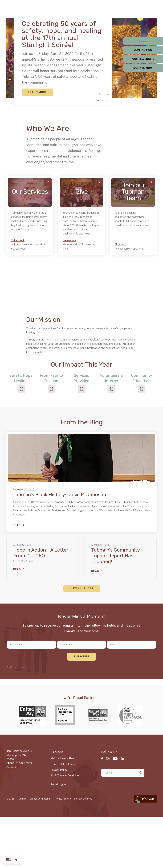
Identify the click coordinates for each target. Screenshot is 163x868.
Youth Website (143, 59)
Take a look (18, 240)
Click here (120, 245)
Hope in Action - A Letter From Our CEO (41, 553)
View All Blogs (82, 589)
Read (17, 525)
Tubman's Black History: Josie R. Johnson (59, 495)
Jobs (143, 41)
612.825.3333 (24, 763)
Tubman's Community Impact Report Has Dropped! (116, 556)
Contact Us (143, 50)
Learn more (70, 240)
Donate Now (143, 68)
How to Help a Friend (63, 764)
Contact (11, 768)
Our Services (30, 192)
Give (82, 192)
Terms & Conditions (82, 799)
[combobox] (119, 773)
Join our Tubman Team (133, 192)
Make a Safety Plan (62, 759)
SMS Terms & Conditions (65, 776)
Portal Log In (58, 785)
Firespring (46, 799)
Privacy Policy (59, 770)
